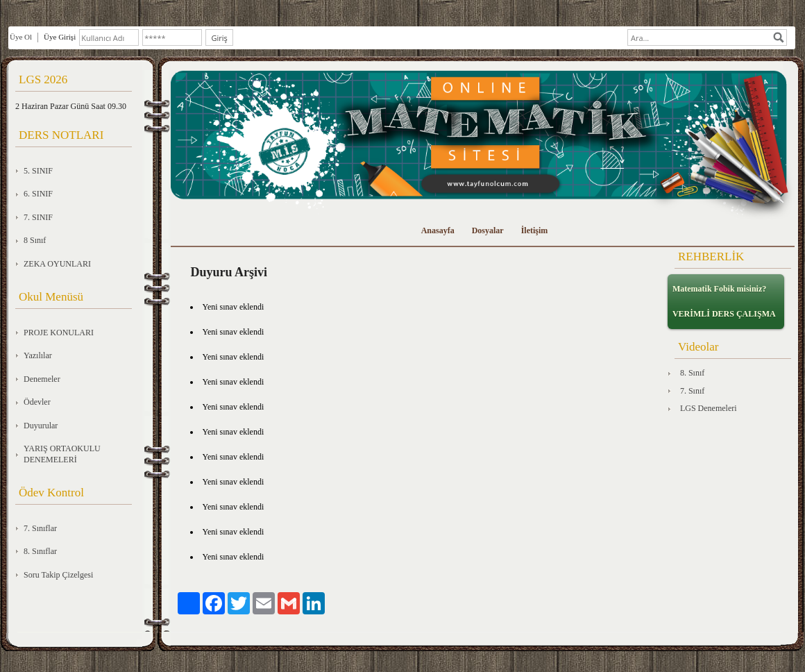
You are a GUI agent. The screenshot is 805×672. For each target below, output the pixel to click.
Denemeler (42, 379)
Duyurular (41, 426)
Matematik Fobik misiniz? (719, 289)
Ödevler (37, 402)
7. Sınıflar (40, 528)
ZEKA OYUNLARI (57, 264)
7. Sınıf (692, 391)
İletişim (535, 230)
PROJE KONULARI (59, 333)
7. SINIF (38, 217)
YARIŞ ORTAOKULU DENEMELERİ (62, 454)
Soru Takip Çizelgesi (58, 575)
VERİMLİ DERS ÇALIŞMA (724, 314)
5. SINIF (38, 171)
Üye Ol (21, 37)
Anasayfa (438, 230)
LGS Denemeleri (709, 408)
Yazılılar (38, 355)
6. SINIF (38, 194)
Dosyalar (488, 230)
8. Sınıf (692, 373)
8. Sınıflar (40, 551)
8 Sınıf (35, 240)
